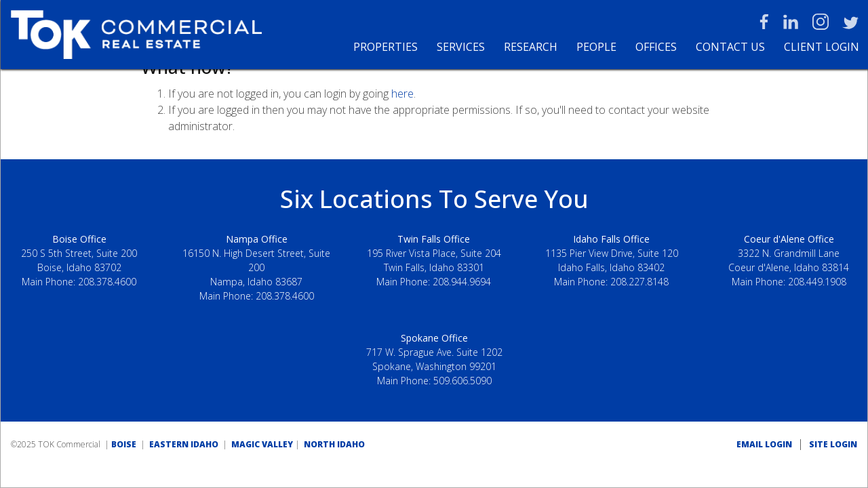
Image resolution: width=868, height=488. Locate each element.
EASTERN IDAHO (184, 444)
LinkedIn (791, 22)
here (402, 94)
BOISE (124, 444)
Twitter (850, 22)
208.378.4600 (107, 282)
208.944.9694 (462, 282)
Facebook (764, 22)
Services (461, 47)
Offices (656, 47)
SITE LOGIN (833, 444)
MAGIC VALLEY (262, 444)
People (596, 47)
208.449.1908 (817, 282)
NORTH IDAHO (334, 444)
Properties (386, 47)
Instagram (821, 22)
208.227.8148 (639, 282)
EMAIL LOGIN (764, 444)
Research (531, 47)
